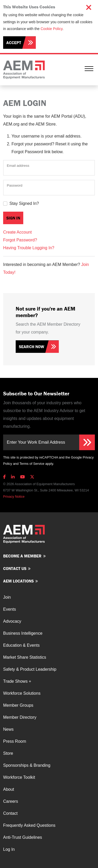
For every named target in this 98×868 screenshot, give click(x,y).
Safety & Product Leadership (30, 669)
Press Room (15, 741)
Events (10, 609)
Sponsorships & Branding (27, 765)
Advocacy (12, 621)
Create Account (17, 232)
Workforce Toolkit (19, 777)
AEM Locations (18, 581)
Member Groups (18, 705)
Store (8, 753)
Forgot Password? (20, 240)
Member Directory (20, 717)
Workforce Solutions (22, 693)
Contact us (15, 568)
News (8, 729)
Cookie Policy (51, 29)
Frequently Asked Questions (29, 825)
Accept (14, 43)
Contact (10, 813)
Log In (9, 849)
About (9, 789)
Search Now (31, 347)
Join (7, 597)
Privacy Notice (14, 497)
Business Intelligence (23, 633)
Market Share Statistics (25, 657)
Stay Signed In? (24, 203)
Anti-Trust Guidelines (23, 837)
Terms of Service (32, 464)
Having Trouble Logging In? (29, 248)
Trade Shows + (17, 681)
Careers (11, 801)
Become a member (22, 556)
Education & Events (21, 645)
